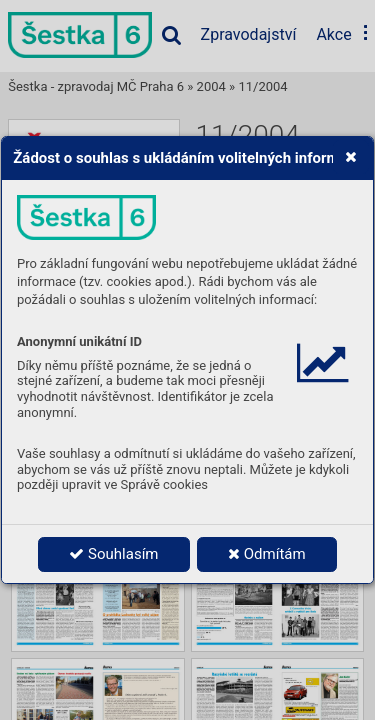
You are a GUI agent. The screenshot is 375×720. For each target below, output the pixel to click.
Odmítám (267, 554)
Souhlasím (113, 554)
